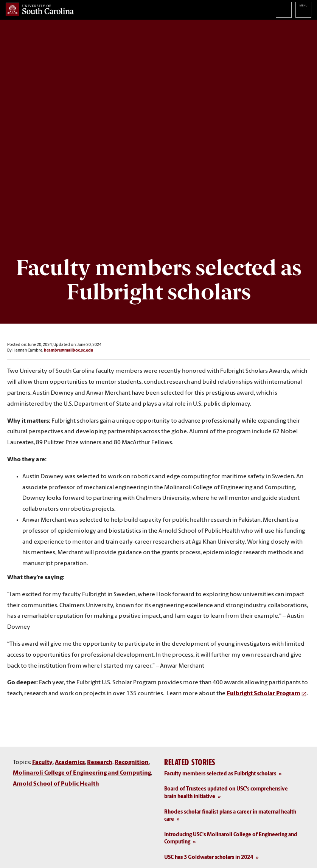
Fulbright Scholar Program (263, 694)
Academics (70, 763)
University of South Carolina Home (40, 9)
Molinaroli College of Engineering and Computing (82, 773)
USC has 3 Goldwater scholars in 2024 (209, 858)
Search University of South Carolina (284, 10)
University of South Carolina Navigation (303, 10)
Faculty (42, 763)
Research (100, 763)
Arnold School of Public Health (56, 784)
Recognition (132, 763)
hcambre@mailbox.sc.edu (69, 351)
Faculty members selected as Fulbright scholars (220, 774)
